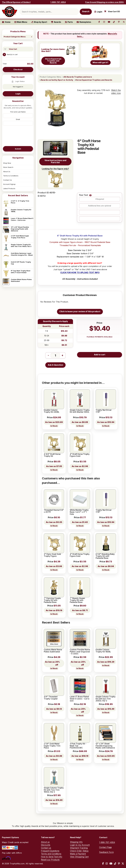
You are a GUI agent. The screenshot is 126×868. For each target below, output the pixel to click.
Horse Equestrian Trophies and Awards (94, 80)
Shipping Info (76, 842)
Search (86, 11)
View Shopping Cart (79, 857)
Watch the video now (116, 92)
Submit (18, 149)
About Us (7, 172)
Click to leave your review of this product (80, 312)
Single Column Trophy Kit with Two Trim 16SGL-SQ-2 (21, 245)
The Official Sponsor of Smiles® (16, 2)
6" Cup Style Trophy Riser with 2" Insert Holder (21, 272)
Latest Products (9, 188)
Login (18, 94)
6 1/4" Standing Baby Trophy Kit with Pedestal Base (105, 556)
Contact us (46, 848)
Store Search (8, 167)
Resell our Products (50, 860)
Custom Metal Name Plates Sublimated (21, 280)
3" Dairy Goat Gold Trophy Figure (52, 555)
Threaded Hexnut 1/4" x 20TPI (54, 511)
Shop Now (7, 163)
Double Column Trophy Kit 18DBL (21, 211)
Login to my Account (80, 845)
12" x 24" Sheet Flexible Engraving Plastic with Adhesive (20, 229)
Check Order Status (79, 851)
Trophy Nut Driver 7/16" (104, 411)
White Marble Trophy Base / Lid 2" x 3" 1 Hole (79, 512)
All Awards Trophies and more (78, 77)
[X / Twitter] (123, 864)
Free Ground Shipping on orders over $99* (105, 2)
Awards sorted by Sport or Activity (57, 80)
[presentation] (18, 136)
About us (45, 842)
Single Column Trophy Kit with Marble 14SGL (80, 411)
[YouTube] (111, 864)
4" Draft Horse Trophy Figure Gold (80, 455)
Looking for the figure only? (55, 177)
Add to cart (100, 355)
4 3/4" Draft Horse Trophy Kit (52, 455)
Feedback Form (106, 852)
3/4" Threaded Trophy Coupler (51, 698)
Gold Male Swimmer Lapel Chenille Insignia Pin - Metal (22, 254)
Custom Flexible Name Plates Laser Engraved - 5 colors (80, 652)
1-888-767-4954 (58, 2)
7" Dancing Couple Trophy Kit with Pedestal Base (52, 600)
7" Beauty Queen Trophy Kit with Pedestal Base (77, 600)
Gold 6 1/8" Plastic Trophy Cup (21, 263)
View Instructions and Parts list (55, 161)
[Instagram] (107, 864)
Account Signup (9, 184)
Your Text (84, 195)
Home (6, 22)
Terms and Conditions (51, 854)
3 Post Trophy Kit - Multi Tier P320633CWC (78, 746)
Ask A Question (55, 365)
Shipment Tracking (79, 848)
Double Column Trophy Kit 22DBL (52, 411)
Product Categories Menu (15, 37)
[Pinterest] (119, 864)
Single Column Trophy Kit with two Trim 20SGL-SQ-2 (106, 699)
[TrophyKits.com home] (10, 12)
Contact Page (105, 847)
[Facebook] (103, 864)
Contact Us (8, 180)
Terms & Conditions (11, 176)
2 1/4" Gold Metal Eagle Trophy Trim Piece (20, 237)
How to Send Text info (52, 857)
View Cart (13, 49)
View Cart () (114, 12)
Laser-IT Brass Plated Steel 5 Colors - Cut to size (22, 219)
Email (18, 119)
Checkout (18, 69)
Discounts (46, 845)
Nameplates (84, 22)
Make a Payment (78, 854)
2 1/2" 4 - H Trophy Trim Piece (20, 202)
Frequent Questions (50, 851)
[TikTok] (115, 864)
